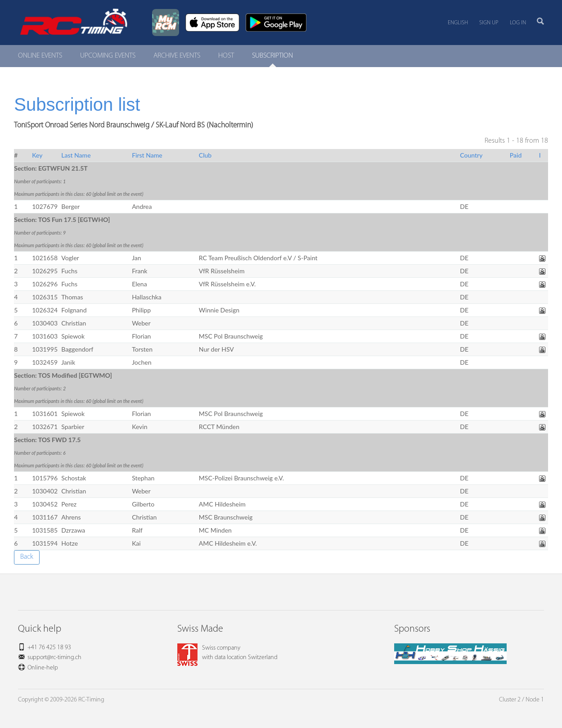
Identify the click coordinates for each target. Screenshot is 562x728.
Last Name (76, 155)
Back (27, 557)
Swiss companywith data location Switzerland (227, 653)
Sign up (489, 23)
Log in (518, 23)
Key (37, 155)
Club (205, 155)
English (458, 23)
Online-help (43, 668)
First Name (147, 155)
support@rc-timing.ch (54, 658)
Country (471, 155)
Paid (516, 155)
